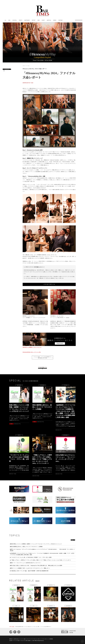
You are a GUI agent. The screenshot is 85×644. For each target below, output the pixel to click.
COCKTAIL (15, 20)
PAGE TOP (82, 641)
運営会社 (11, 639)
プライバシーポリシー (37, 639)
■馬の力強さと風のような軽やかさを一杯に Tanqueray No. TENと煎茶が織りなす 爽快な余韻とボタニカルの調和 (36, 565)
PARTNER (60, 20)
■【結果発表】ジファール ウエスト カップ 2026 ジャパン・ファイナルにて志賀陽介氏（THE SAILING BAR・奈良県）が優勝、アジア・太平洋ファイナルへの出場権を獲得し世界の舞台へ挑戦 (42, 554)
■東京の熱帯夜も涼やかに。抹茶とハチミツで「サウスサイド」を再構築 (26, 547)
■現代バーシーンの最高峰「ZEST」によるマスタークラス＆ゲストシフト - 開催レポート (30, 568)
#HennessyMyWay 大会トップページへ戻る (32, 352)
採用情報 (51, 639)
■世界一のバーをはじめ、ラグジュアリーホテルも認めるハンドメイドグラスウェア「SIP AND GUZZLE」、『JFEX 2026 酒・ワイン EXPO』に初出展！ (42, 550)
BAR (9, 20)
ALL (5, 20)
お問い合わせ (16, 639)
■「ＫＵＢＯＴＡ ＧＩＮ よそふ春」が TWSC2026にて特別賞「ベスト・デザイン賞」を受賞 (31, 557)
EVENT (43, 20)
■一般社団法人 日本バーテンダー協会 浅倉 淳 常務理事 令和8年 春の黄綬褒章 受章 (29, 571)
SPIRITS (21, 20)
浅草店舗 (71, 633)
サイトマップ (29, 639)
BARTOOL (49, 20)
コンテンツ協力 (23, 639)
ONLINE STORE (73, 631)
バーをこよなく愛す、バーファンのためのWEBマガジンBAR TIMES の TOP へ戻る (43, 357)
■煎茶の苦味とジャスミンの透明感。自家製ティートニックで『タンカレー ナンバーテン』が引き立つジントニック (36, 544)
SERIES (55, 20)
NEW (39, 20)
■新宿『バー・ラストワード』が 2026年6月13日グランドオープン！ (26, 563)
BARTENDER (27, 20)
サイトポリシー (45, 639)
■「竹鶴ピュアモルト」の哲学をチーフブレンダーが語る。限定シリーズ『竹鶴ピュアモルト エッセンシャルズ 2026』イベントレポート (41, 560)
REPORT (34, 20)
